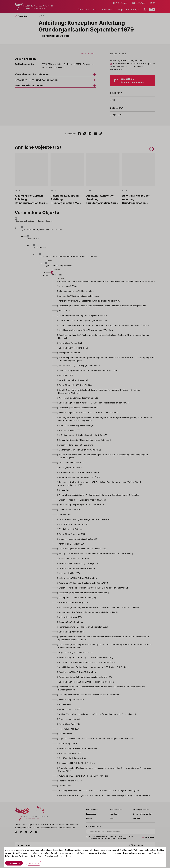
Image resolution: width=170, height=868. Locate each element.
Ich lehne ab (34, 863)
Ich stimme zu (14, 863)
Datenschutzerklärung (134, 853)
